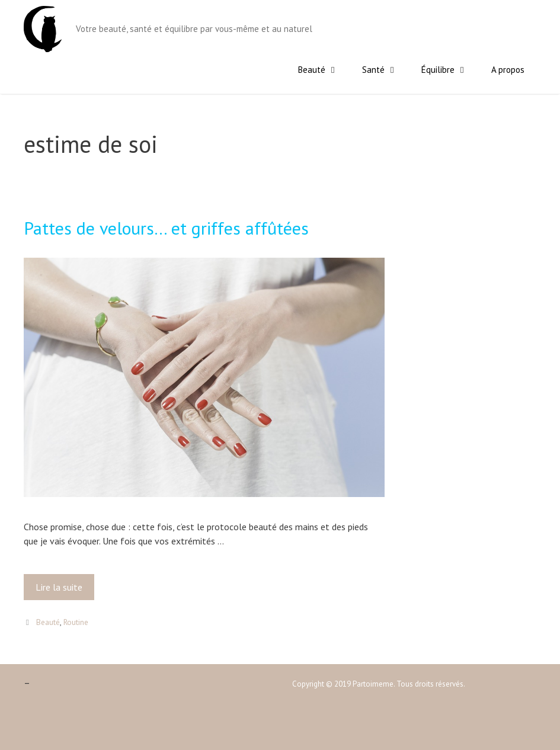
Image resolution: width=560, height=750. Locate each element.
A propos (508, 70)
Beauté (324, 70)
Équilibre (450, 70)
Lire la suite (62, 590)
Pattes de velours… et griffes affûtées (166, 228)
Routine (76, 622)
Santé (386, 70)
